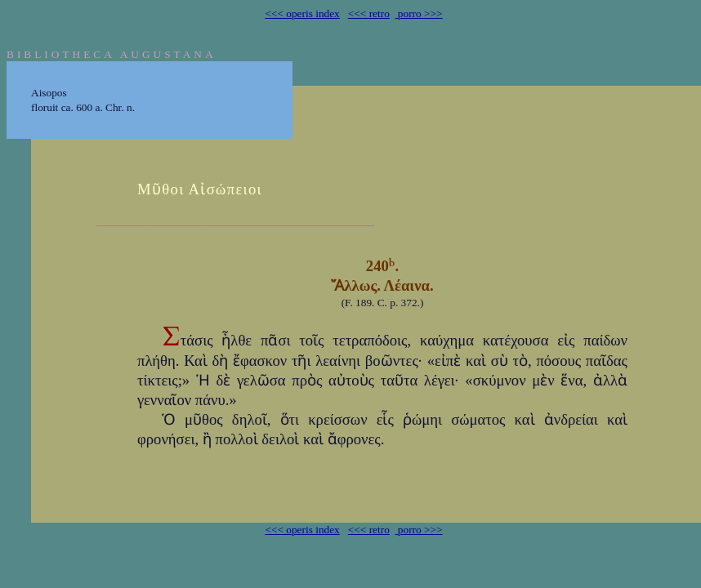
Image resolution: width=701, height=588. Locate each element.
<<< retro (369, 13)
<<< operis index (302, 13)
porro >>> (419, 13)
